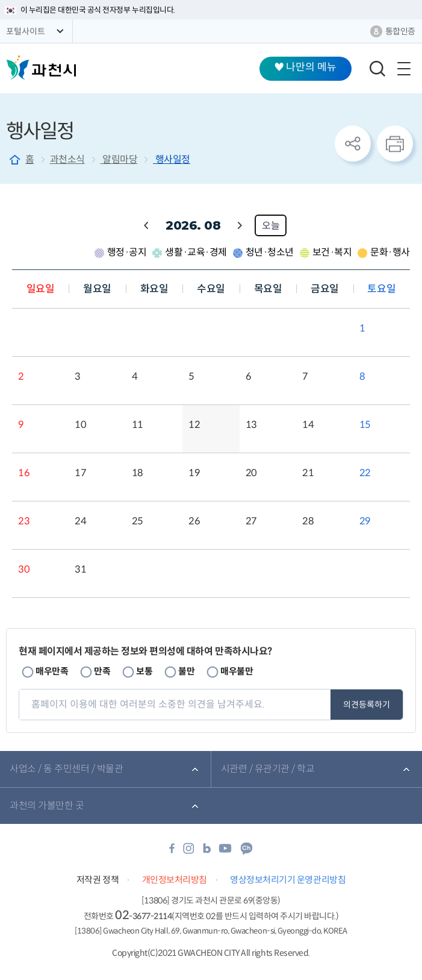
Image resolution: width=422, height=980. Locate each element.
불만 (186, 671)
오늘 (271, 226)
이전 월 (146, 225)
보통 (144, 671)
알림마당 (119, 159)
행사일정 (172, 159)
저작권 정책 (98, 880)
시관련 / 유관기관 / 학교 (268, 769)
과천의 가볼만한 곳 (47, 806)
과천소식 (67, 159)
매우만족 (52, 671)
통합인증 (400, 31)
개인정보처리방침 (175, 880)
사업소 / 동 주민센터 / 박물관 (66, 769)
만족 (102, 671)
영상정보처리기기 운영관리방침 (288, 880)
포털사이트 (26, 31)
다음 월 (240, 225)
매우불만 (237, 671)
